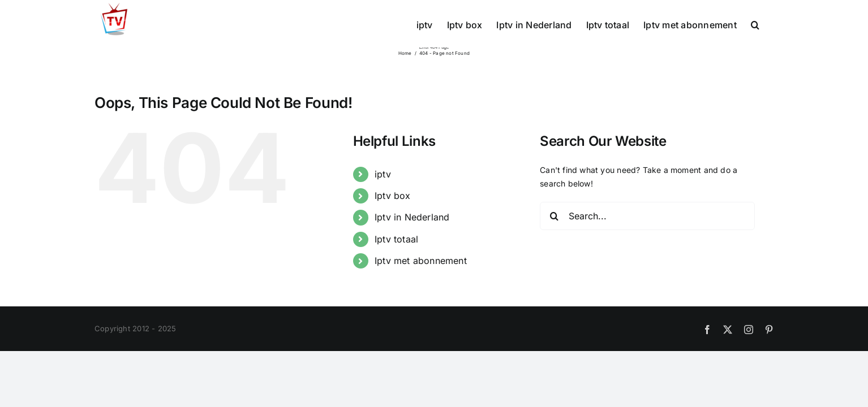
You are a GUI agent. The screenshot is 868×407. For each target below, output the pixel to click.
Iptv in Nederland (412, 217)
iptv (383, 174)
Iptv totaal (396, 239)
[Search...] (647, 216)
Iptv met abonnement (421, 261)
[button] (769, 24)
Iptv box (393, 196)
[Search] (554, 216)
